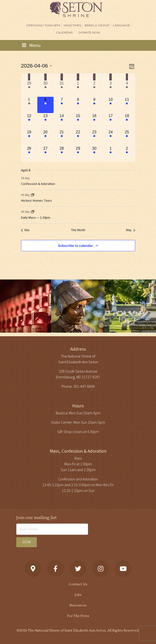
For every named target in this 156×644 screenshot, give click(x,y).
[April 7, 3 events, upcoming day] (62, 105)
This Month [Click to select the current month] (78, 230)
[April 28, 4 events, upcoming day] (62, 154)
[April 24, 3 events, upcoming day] (111, 137)
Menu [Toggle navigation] (31, 46)
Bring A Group (97, 25)
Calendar (64, 32)
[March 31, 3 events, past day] (62, 89)
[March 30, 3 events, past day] (45, 89)
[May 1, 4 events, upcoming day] (111, 154)
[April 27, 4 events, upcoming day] (45, 154)
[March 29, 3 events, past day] (29, 89)
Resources (78, 605)
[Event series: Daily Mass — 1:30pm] (33, 212)
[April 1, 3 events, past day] (78, 89)
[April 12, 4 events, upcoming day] (29, 121)
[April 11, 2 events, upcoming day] (127, 105)
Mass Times (72, 25)
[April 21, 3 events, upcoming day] (62, 137)
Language (121, 25)
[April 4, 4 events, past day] (127, 89)
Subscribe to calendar (75, 246)
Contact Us (78, 584)
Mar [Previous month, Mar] (25, 230)
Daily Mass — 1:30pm (36, 218)
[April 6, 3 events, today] (45, 105)
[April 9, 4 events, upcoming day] (94, 105)
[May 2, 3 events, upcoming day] (127, 154)
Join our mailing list (36, 518)
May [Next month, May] (131, 230)
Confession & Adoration (38, 184)
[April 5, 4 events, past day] (29, 105)
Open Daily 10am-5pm (43, 25)
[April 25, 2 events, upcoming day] (127, 137)
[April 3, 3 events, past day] (111, 89)
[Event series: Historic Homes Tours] (33, 195)
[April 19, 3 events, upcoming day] (29, 137)
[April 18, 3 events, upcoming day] (127, 121)
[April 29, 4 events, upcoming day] (78, 154)
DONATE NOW (89, 32)
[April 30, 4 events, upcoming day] (94, 154)
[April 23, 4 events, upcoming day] (94, 137)
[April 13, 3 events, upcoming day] (45, 121)
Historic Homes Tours (36, 201)
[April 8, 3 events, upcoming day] (78, 105)
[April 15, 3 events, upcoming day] (78, 121)
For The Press (78, 616)
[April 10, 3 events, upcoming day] (111, 105)
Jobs (78, 595)
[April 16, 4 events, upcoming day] (94, 121)
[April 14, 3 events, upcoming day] (62, 121)
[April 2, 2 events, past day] (94, 89)
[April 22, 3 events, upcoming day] (78, 137)
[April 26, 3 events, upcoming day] (29, 154)
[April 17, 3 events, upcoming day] (111, 121)
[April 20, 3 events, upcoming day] (45, 137)
